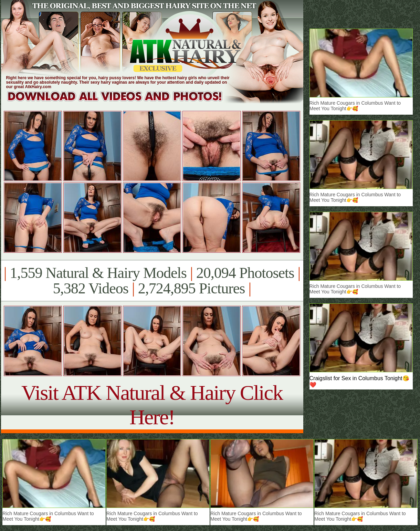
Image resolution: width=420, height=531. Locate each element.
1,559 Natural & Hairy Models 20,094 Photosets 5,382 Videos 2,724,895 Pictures (152, 281)
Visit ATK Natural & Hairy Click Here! (152, 405)
